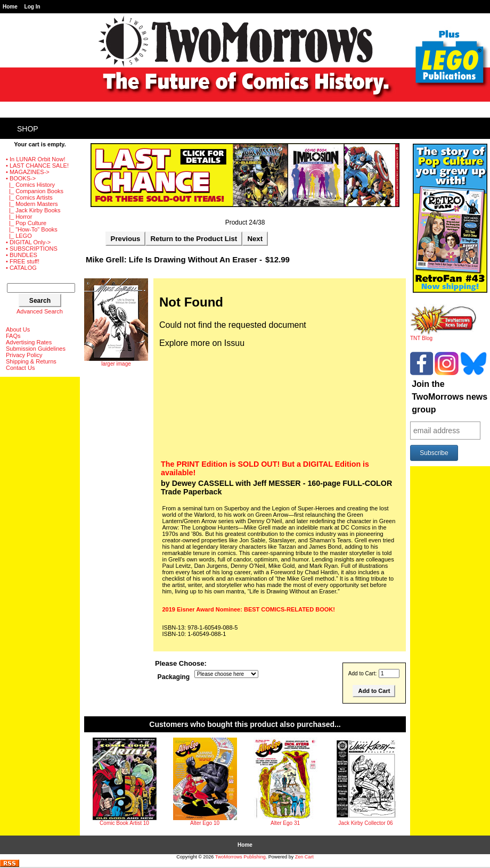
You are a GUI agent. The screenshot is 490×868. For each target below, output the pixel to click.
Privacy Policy (24, 355)
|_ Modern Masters (32, 204)
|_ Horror (19, 217)
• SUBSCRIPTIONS (32, 249)
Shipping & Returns (31, 361)
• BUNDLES (22, 255)
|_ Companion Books (35, 191)
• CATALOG (21, 268)
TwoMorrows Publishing (240, 857)
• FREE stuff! (23, 261)
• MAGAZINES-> (28, 172)
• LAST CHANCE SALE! (37, 166)
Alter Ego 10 (205, 823)
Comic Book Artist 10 (124, 823)
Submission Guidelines (36, 349)
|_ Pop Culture (26, 223)
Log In (32, 7)
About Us (18, 329)
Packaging (174, 677)
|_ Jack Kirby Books (33, 210)
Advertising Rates (29, 342)
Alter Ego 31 (285, 823)
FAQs (13, 336)
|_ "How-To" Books (32, 229)
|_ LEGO (19, 236)
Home (10, 7)
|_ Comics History (30, 185)
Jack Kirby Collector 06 (365, 823)
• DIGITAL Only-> (28, 242)
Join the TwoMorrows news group (450, 397)
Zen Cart (304, 857)
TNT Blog (443, 336)
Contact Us (20, 368)
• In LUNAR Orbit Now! (35, 159)
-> (21, 178)
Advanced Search (40, 311)
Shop (28, 129)
